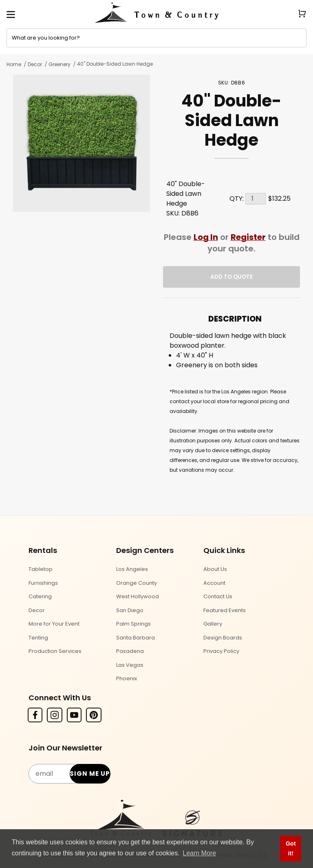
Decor (35, 64)
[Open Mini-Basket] (305, 13)
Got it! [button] (291, 848)
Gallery (213, 624)
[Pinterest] (94, 715)
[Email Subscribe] (69, 774)
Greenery (60, 64)
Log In (206, 237)
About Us (215, 569)
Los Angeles (132, 569)
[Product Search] (156, 38)
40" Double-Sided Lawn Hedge (115, 64)
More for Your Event (54, 624)
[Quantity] (256, 199)
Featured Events (225, 610)
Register (248, 237)
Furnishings (43, 583)
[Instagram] (55, 715)
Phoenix (127, 678)
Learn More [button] (199, 853)
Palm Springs (133, 624)
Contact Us (218, 596)
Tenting (38, 638)
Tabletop (41, 569)
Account (214, 583)
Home (14, 64)
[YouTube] (74, 715)
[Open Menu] (11, 14)
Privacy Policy (221, 651)
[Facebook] (35, 715)
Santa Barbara (136, 638)
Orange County (137, 583)
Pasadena (130, 651)
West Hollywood (138, 596)
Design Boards (223, 638)
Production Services (55, 651)
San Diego (130, 610)
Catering (40, 596)
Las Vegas (130, 665)
